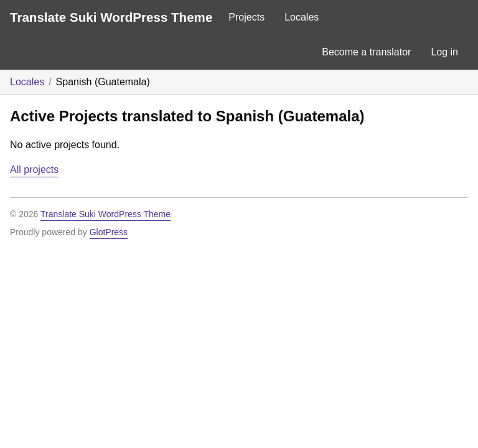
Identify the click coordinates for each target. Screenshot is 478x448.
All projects (34, 170)
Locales (302, 17)
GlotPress (109, 232)
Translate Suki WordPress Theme (111, 17)
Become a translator (366, 52)
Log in (444, 52)
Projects (246, 17)
